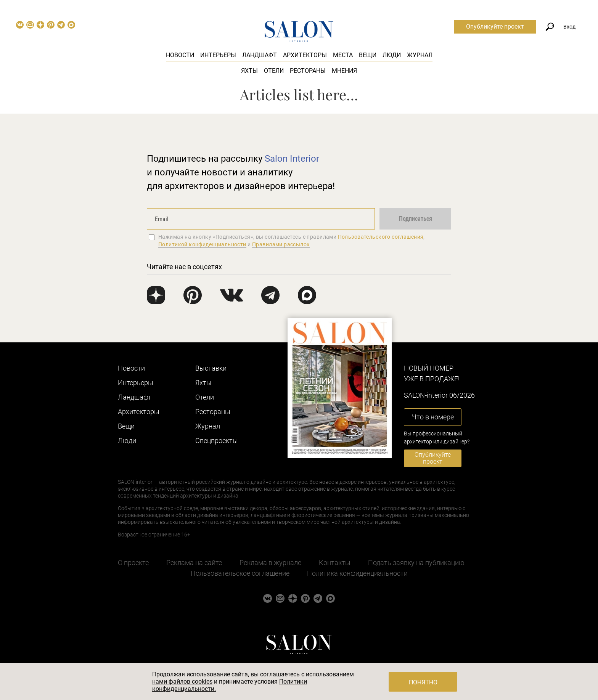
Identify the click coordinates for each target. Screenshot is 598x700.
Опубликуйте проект (495, 26)
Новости (180, 55)
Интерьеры (218, 55)
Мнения (344, 71)
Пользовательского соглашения (381, 237)
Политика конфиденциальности (357, 573)
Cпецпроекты (217, 441)
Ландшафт (260, 55)
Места (343, 55)
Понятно (423, 682)
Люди (392, 55)
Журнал (420, 55)
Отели (274, 71)
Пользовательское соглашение (240, 573)
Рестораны (308, 71)
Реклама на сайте (194, 563)
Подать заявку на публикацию (416, 563)
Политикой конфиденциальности (202, 244)
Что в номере (433, 417)
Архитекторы (305, 55)
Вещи (368, 55)
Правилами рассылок (281, 244)
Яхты (249, 71)
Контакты (335, 563)
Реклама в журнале (270, 563)
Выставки (211, 368)
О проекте (133, 563)
